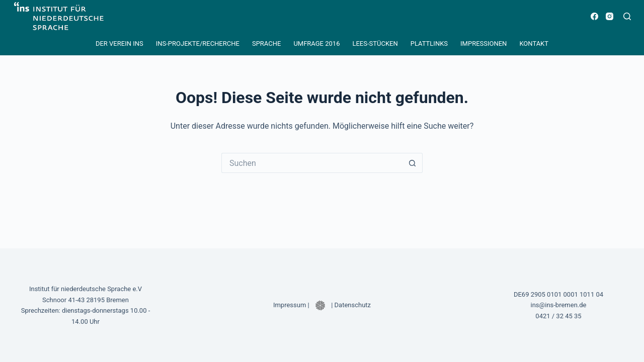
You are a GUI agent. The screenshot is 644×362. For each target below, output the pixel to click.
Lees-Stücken (375, 43)
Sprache (266, 43)
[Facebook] (594, 16)
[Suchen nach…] (312, 163)
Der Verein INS (119, 43)
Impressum (290, 305)
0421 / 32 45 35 (558, 316)
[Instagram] (610, 16)
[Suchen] (627, 16)
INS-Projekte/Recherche (198, 43)
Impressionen (484, 43)
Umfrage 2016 (316, 43)
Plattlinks (429, 43)
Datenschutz (353, 305)
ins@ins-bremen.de (559, 305)
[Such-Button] (413, 163)
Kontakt (534, 43)
